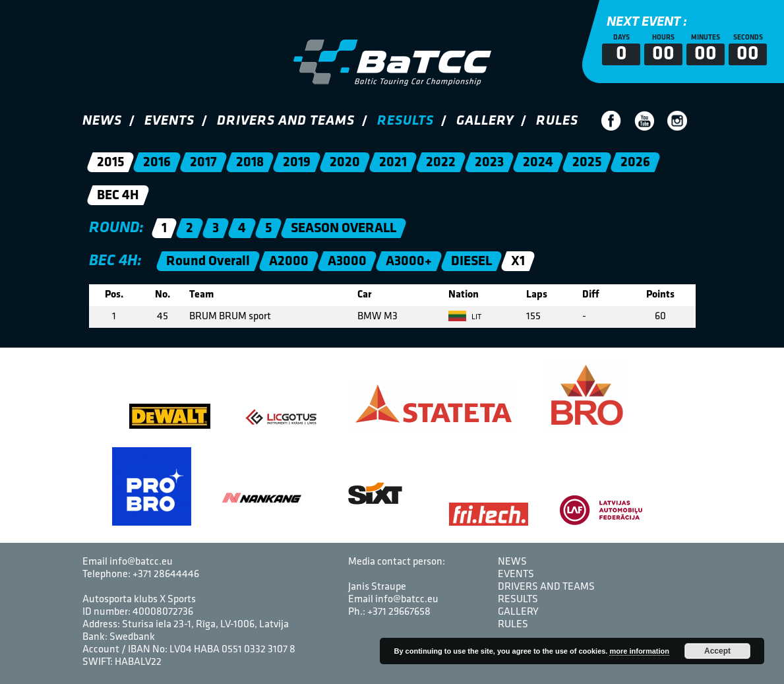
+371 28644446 (166, 575)
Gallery (485, 121)
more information (639, 651)
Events (169, 121)
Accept (717, 651)
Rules (557, 121)
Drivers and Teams (286, 121)
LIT (465, 317)
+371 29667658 (399, 612)
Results (406, 121)
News (102, 121)
